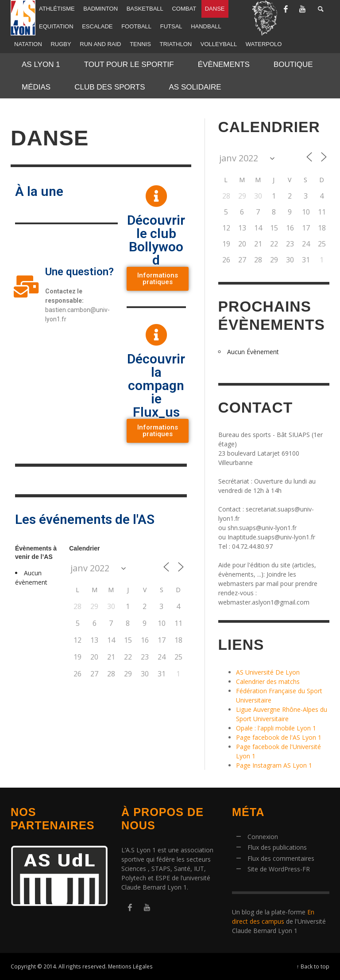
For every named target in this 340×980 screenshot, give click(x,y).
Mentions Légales (130, 966)
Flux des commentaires (281, 858)
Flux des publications (277, 847)
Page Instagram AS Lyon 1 (274, 765)
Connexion (263, 837)
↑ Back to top (313, 966)
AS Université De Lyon (268, 672)
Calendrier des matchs (268, 681)
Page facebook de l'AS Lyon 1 (279, 737)
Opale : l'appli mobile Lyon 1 (276, 728)
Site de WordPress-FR (279, 869)
